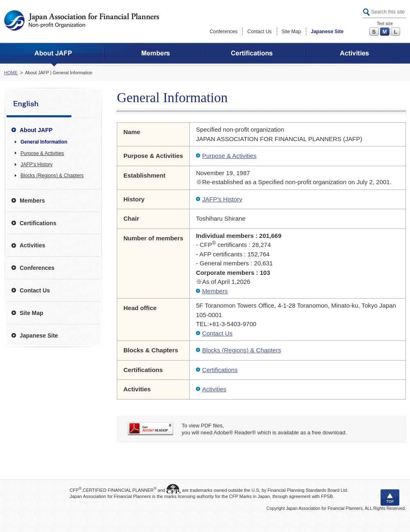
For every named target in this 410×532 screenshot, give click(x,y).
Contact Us (259, 32)
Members (215, 291)
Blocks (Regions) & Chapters (242, 350)
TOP (390, 498)
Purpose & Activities (229, 156)
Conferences (223, 32)
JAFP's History (222, 199)
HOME (11, 73)
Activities (214, 389)
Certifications (220, 370)
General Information (44, 142)
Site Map (291, 32)
